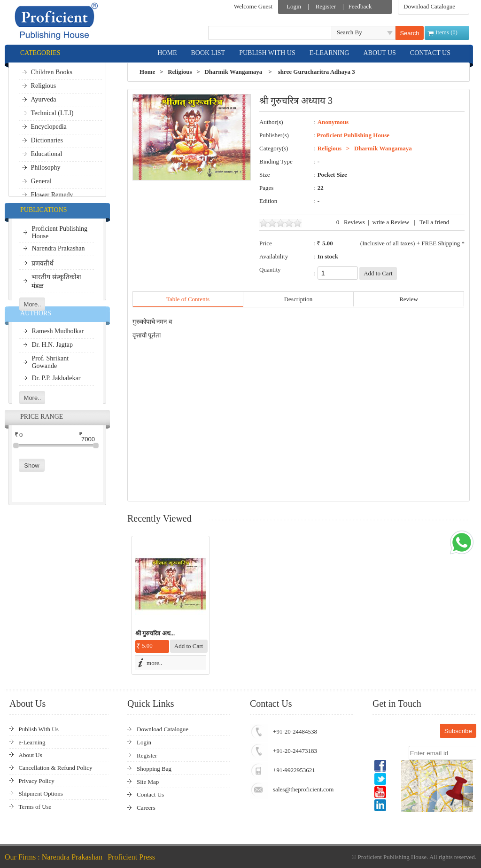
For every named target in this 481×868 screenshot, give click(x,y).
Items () (446, 32)
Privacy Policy (37, 781)
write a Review (391, 222)
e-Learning (32, 742)
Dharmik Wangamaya (233, 72)
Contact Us (150, 794)
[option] (171, 605)
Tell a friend (434, 222)
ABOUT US (379, 53)
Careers (146, 808)
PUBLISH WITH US (267, 53)
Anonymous (333, 122)
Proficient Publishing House (353, 135)
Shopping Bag (154, 769)
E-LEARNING (330, 53)
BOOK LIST (208, 53)
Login (294, 6)
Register (326, 6)
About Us (31, 755)
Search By (349, 32)
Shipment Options (41, 794)
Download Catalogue (429, 6)
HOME (167, 53)
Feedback (360, 6)
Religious (180, 72)
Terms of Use (35, 807)
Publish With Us (39, 729)
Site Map (148, 782)
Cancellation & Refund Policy (56, 768)
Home (147, 72)
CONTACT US (430, 53)
